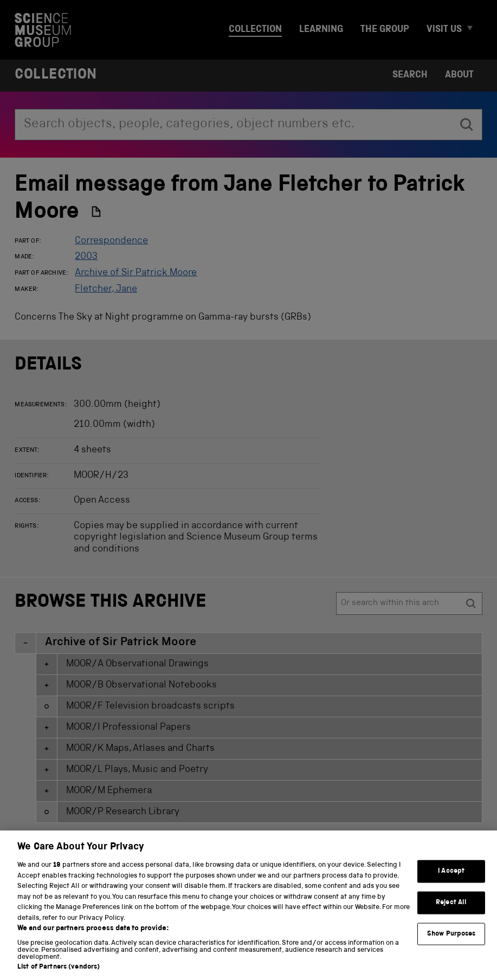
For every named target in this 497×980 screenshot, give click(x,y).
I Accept (451, 881)
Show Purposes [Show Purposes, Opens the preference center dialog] (451, 943)
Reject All (451, 911)
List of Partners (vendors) (59, 976)
